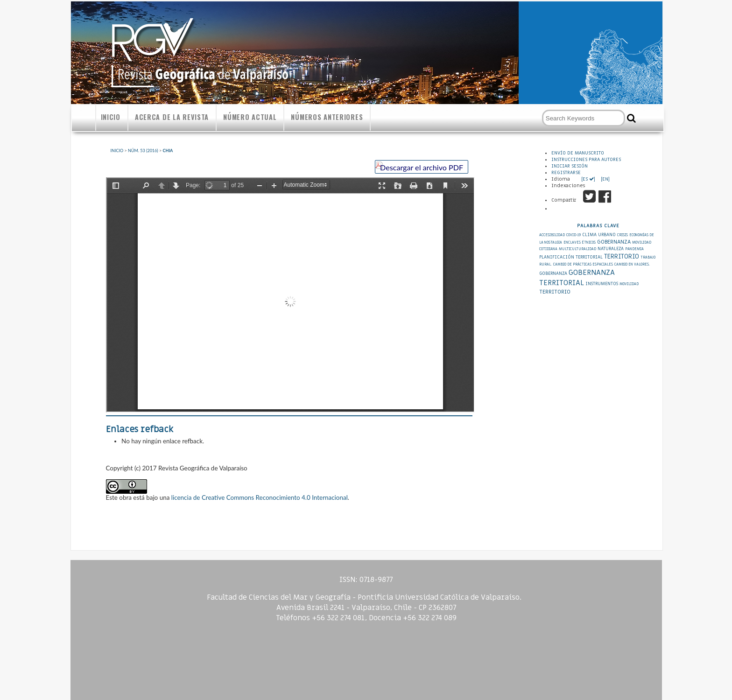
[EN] (605, 179)
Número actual (250, 117)
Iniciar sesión (570, 166)
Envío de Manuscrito (578, 153)
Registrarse (566, 173)
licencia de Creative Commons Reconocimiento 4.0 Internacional (260, 497)
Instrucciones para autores (586, 160)
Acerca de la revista (172, 117)
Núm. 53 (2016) (143, 150)
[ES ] (589, 179)
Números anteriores (327, 117)
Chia (168, 150)
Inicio (111, 117)
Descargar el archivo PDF (422, 167)
